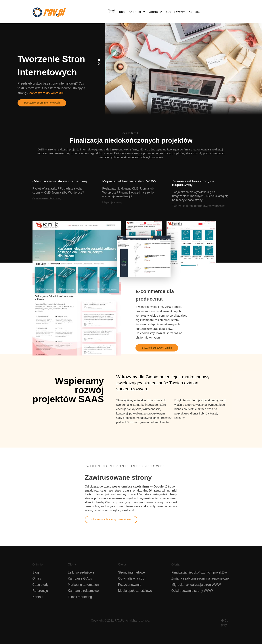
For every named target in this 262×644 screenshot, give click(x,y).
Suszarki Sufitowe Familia (157, 348)
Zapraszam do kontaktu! (46, 93)
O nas (37, 578)
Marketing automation (83, 585)
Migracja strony (112, 202)
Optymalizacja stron (132, 578)
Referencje (40, 591)
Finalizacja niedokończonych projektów (199, 572)
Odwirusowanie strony (47, 198)
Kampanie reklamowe (83, 591)
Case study (41, 585)
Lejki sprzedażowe (81, 572)
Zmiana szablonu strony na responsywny (201, 578)
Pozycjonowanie (130, 585)
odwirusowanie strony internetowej (111, 519)
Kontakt (38, 597)
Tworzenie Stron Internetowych (42, 103)
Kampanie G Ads (80, 578)
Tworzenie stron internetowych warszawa (199, 206)
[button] (99, 60)
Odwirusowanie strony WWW (192, 591)
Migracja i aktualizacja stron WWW (196, 585)
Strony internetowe (132, 572)
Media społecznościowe (135, 591)
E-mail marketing (80, 597)
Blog (36, 572)
